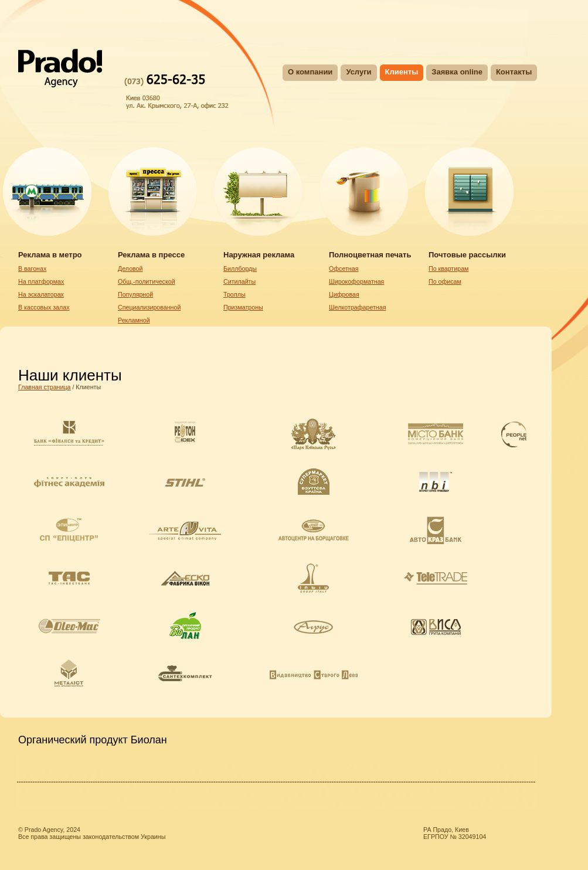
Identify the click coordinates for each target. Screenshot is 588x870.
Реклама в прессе (151, 255)
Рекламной (134, 320)
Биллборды (240, 269)
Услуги (358, 72)
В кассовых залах (44, 307)
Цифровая (344, 294)
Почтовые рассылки (467, 255)
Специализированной (149, 307)
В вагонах (32, 269)
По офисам (445, 281)
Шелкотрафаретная (357, 307)
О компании (310, 72)
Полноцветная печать (370, 255)
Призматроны (243, 307)
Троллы (234, 294)
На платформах (41, 281)
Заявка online (457, 72)
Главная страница (44, 387)
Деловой (130, 269)
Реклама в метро (50, 255)
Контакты (514, 72)
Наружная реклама (259, 255)
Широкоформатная (356, 281)
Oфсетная (344, 269)
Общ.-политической (147, 281)
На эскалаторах (41, 294)
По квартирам (448, 269)
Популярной (135, 294)
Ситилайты (239, 281)
